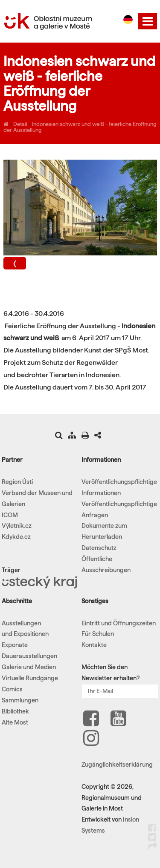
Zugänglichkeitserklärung (117, 765)
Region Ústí (17, 482)
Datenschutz (99, 548)
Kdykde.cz (16, 537)
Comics (12, 689)
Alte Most (15, 722)
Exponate (15, 645)
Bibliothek (15, 711)
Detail (20, 124)
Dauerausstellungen (29, 656)
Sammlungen (20, 700)
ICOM (10, 515)
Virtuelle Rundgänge (30, 678)
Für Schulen (98, 634)
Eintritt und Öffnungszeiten (119, 623)
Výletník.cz (17, 526)
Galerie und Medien (29, 667)
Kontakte (94, 645)
